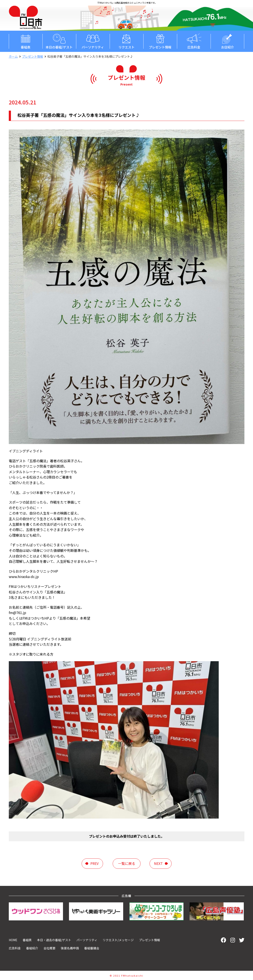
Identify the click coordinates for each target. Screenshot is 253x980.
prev (94, 863)
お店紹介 (227, 41)
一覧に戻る (127, 863)
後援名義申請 (70, 948)
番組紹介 (32, 948)
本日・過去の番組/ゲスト (54, 940)
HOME (13, 940)
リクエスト (126, 41)
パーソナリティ (93, 41)
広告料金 (194, 41)
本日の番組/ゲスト (59, 41)
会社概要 (49, 948)
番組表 (26, 41)
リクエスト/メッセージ (118, 940)
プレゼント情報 (160, 41)
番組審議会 (92, 948)
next (158, 863)
